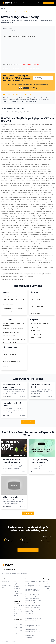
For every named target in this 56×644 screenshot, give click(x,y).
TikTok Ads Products (32, 3)
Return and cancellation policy (48, 589)
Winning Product (18, 593)
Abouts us (46, 582)
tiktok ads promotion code (32, 629)
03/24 (15, 634)
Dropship (16, 591)
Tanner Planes (8, 29)
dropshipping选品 (35, 330)
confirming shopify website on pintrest (13, 299)
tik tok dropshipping (36, 341)
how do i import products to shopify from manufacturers (32, 597)
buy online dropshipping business (39, 323)
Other (15, 616)
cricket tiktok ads (29, 623)
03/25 (21, 631)
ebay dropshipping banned (38, 327)
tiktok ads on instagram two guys (33, 618)
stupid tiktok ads (29, 614)
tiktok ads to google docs (37, 296)
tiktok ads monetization (37, 306)
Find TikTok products (43, 78)
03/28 (15, 628)
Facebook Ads (17, 589)
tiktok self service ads (31, 621)
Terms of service (47, 584)
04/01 (15, 622)
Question (9, 12)
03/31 (21, 622)
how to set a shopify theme (32, 603)
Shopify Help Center (35, 397)
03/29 (21, 625)
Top (53, 640)
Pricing (39, 3)
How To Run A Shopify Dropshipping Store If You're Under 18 (21, 112)
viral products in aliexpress (10, 354)
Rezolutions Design (8, 472)
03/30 (15, 625)
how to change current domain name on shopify (33, 611)
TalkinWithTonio (7, 397)
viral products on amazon (10, 358)
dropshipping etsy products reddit (40, 334)
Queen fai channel (7, 507)
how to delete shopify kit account (33, 601)
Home (3, 12)
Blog (15, 582)
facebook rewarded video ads (11, 332)
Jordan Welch (6, 415)
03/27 (21, 628)
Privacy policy (46, 586)
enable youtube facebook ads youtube (13, 329)
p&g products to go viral (9, 351)
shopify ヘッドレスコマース (10, 296)
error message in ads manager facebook (14, 339)
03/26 (15, 631)
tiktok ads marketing (36, 299)
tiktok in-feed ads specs (37, 303)
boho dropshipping (35, 338)
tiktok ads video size (30, 635)
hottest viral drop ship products (11, 361)
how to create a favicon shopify (33, 608)
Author (15, 598)
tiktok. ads (28, 616)
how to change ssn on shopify (20, 12)
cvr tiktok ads (29, 638)
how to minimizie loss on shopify (33, 605)
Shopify (15, 584)
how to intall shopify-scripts (32, 594)
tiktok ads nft (34, 310)
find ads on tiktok (35, 314)
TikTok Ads (16, 586)
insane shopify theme (8, 312)
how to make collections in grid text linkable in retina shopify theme (33, 591)
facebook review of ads (9, 336)
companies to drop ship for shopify (12, 308)
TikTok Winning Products (20, 3)
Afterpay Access (34, 472)
